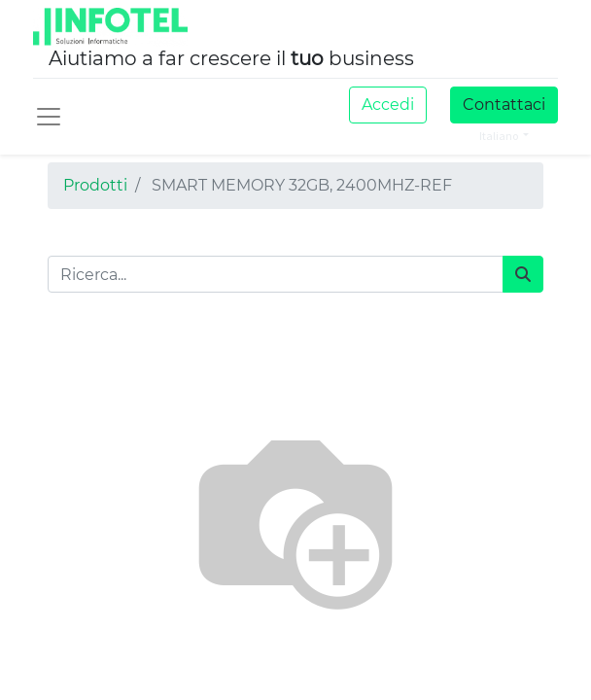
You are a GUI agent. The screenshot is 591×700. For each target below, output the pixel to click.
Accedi (388, 105)
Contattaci (504, 105)
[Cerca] (523, 274)
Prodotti (95, 185)
